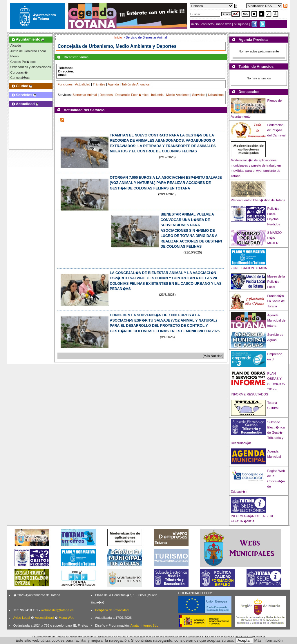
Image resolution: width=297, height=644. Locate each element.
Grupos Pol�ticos (23, 62)
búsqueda (241, 24)
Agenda (113, 84)
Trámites (99, 84)
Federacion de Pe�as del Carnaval (277, 130)
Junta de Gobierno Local (28, 51)
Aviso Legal (22, 618)
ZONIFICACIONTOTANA (249, 268)
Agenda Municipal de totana (277, 320)
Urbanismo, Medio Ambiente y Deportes (133, 46)
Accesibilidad (44, 618)
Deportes (106, 95)
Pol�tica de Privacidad (112, 610)
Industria (157, 95)
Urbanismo (216, 95)
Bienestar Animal (85, 95)
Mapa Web (66, 618)
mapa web (224, 24)
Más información (269, 640)
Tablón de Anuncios (136, 84)
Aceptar (244, 640)
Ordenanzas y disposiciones (31, 67)
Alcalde (16, 45)
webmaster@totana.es (57, 610)
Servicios (199, 95)
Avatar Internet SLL (144, 625)
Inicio (118, 37)
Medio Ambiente (178, 95)
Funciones (65, 84)
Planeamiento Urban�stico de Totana (258, 200)
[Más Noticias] (213, 356)
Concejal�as (20, 78)
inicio (196, 24)
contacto (207, 24)
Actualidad (83, 84)
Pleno (15, 56)
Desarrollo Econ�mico (132, 95)
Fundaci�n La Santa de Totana (276, 301)
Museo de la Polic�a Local (276, 282)
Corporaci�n (20, 72)
